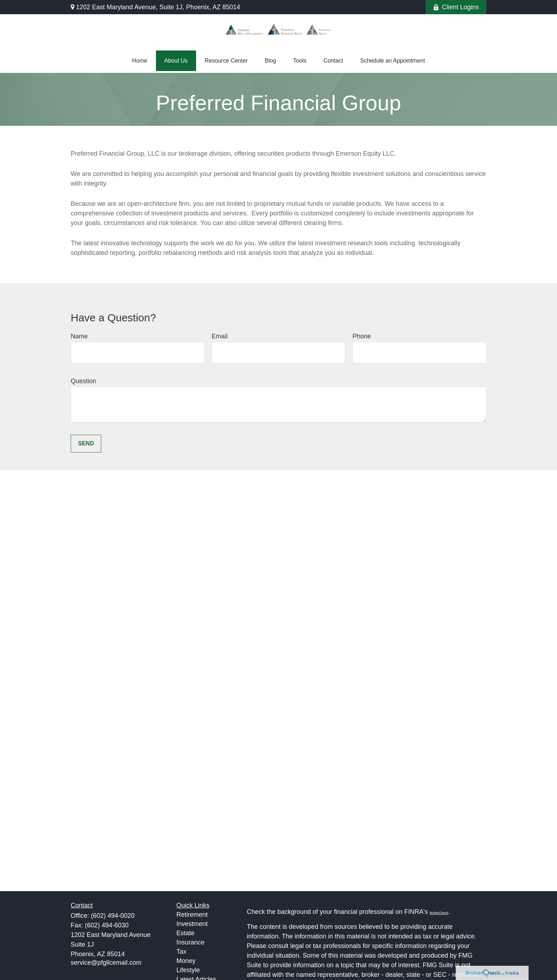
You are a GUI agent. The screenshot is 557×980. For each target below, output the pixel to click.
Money (186, 961)
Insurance (191, 942)
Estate (186, 933)
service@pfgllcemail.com (106, 963)
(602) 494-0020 (113, 916)
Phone (362, 336)
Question (83, 381)
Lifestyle (188, 970)
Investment (192, 924)
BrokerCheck (439, 913)
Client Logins (456, 7)
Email (220, 336)
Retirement (192, 915)
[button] (140, 61)
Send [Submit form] (86, 443)
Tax (182, 952)
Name (79, 336)
